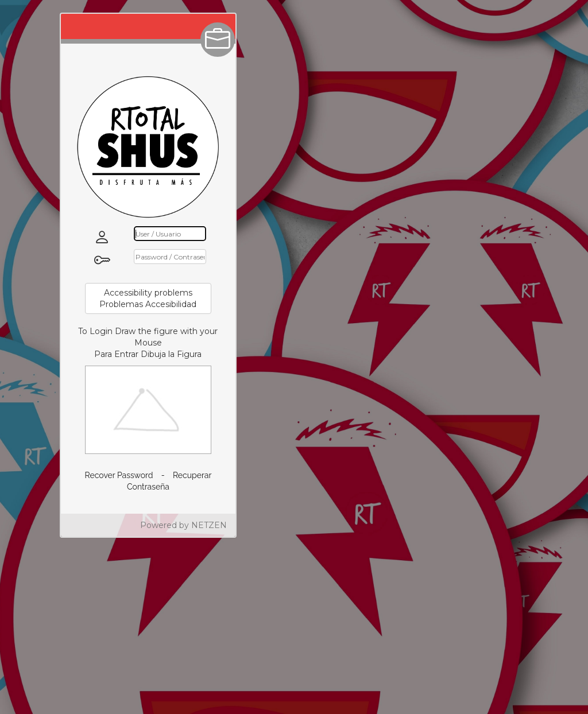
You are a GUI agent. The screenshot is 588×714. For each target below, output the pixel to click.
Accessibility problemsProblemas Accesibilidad (148, 298)
